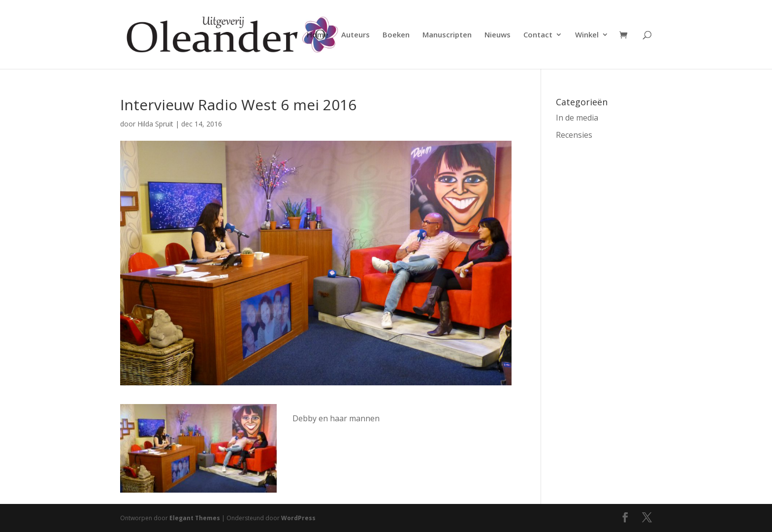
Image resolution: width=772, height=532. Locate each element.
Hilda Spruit (155, 124)
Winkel (587, 35)
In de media (577, 118)
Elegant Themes (195, 518)
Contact (538, 35)
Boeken (396, 35)
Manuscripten (447, 35)
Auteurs (355, 35)
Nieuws (498, 35)
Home (318, 35)
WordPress (298, 518)
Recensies (574, 135)
